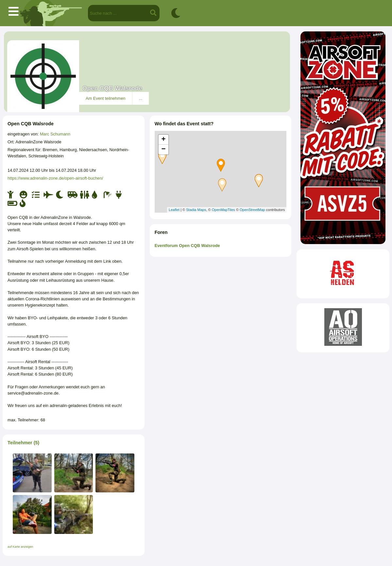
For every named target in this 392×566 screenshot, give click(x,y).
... (141, 98)
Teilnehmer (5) (23, 443)
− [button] (164, 150)
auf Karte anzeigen (20, 547)
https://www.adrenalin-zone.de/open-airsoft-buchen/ (55, 178)
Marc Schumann (55, 134)
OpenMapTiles (223, 210)
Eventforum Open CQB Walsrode (187, 246)
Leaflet (174, 210)
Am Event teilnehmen (106, 98)
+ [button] (164, 140)
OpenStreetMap (252, 210)
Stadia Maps (196, 210)
